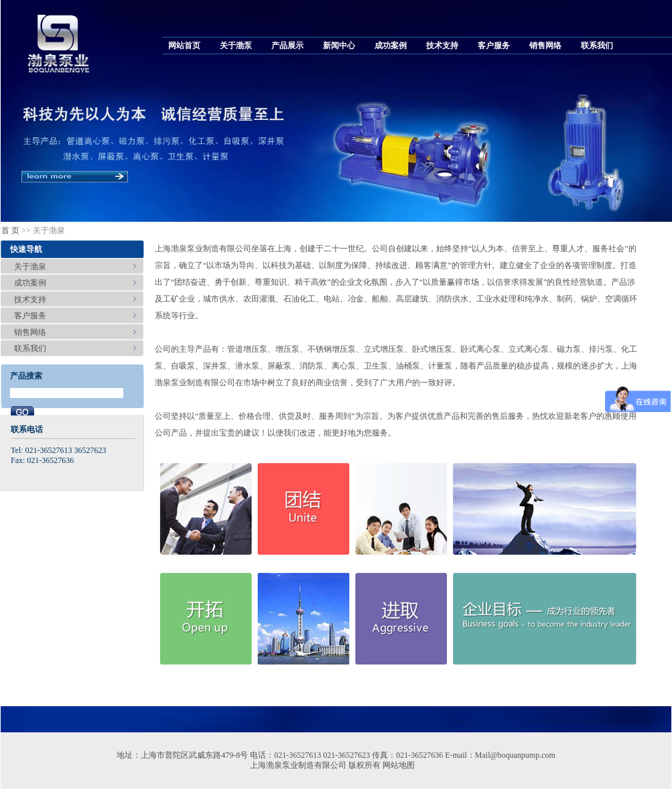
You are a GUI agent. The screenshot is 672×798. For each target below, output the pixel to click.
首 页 (10, 230)
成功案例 (391, 46)
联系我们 (597, 46)
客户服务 (494, 46)
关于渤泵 (236, 46)
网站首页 (184, 46)
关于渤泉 (30, 267)
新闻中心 (339, 46)
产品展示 (287, 46)
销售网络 (545, 46)
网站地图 (399, 765)
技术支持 (442, 46)
